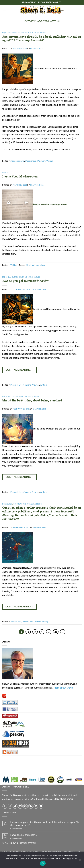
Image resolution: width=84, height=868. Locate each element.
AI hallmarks (31, 265)
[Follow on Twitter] (15, 806)
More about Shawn (63, 688)
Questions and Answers (28, 33)
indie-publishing (10, 33)
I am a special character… (21, 177)
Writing (43, 33)
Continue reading (20, 370)
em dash (41, 265)
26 (56, 632)
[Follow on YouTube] (41, 806)
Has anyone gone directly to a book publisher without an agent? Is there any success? (42, 39)
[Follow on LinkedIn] (36, 806)
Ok (43, 863)
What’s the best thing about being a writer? (32, 401)
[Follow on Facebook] (5, 806)
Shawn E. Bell (37, 49)
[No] (80, 861)
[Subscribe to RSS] (31, 806)
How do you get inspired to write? (25, 281)
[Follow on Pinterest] (26, 806)
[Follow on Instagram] (10, 806)
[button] (4, 10)
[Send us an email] (20, 806)
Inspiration (7, 504)
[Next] (63, 632)
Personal (7, 277)
